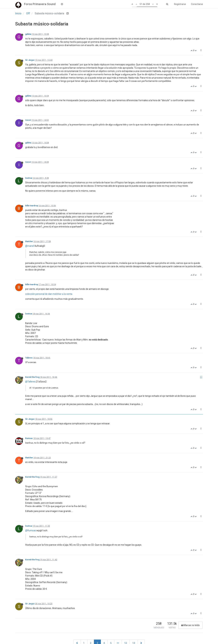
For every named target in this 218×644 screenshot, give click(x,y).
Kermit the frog (32, 377)
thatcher (29, 241)
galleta (28, 34)
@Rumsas (31, 530)
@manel (30, 246)
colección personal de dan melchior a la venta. (49, 294)
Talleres (29, 358)
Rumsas (29, 438)
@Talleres (30, 382)
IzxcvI (28, 120)
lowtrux (29, 178)
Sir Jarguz (30, 60)
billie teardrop (32, 206)
